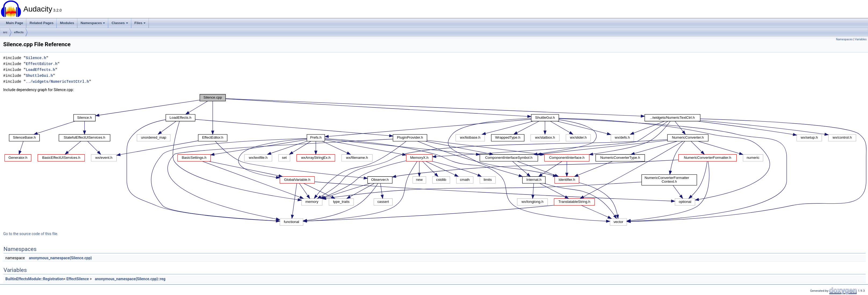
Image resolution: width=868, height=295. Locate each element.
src (5, 32)
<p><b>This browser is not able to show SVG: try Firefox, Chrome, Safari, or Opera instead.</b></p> (436, 160)
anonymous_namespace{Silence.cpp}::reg (130, 279)
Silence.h (36, 58)
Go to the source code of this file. (31, 234)
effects (19, 32)
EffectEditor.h (42, 64)
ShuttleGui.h (39, 76)
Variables (861, 39)
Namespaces (93, 23)
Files (140, 23)
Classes (120, 23)
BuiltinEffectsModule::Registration (35, 279)
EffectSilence (78, 279)
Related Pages (41, 23)
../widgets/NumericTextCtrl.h (57, 82)
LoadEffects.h (40, 70)
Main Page (15, 23)
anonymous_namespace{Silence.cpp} (60, 258)
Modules (67, 23)
